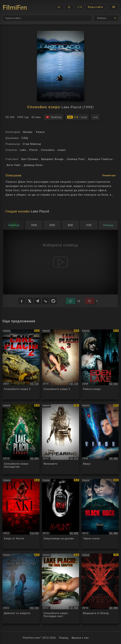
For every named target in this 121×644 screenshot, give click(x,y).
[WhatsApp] (53, 301)
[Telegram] (37, 301)
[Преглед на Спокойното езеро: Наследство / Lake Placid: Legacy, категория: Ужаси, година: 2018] (21, 439)
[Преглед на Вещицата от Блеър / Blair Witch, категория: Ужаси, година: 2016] (100, 589)
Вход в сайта (95, 7)
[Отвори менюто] (114, 7)
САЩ (25, 138)
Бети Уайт (14, 165)
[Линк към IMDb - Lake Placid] (77, 117)
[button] (59, 7)
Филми (28, 132)
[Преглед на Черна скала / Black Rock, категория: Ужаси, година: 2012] (100, 514)
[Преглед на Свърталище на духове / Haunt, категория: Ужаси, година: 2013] (60, 514)
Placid (33, 150)
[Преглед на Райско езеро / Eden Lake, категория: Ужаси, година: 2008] (100, 364)
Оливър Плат (76, 159)
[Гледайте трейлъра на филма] (54, 117)
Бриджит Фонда (52, 159)
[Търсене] (47, 18)
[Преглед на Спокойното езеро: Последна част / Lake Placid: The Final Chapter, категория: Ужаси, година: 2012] (60, 589)
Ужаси (40, 132)
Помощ (64, 638)
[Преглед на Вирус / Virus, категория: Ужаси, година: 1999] (100, 439)
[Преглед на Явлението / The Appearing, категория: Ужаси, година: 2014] (60, 439)
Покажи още (109, 175)
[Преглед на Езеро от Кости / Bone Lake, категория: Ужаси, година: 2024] (21, 514)
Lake (23, 150)
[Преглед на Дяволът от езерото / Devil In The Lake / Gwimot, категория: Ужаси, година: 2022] (21, 589)
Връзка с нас (80, 638)
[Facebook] (22, 301)
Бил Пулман (30, 159)
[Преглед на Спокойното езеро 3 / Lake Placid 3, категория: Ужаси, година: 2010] (60, 364)
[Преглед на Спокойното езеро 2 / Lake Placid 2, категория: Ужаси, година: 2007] (21, 364)
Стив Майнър (32, 144)
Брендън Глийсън (100, 159)
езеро (62, 150)
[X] (30, 301)
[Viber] (45, 301)
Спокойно (48, 150)
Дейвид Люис (33, 165)
